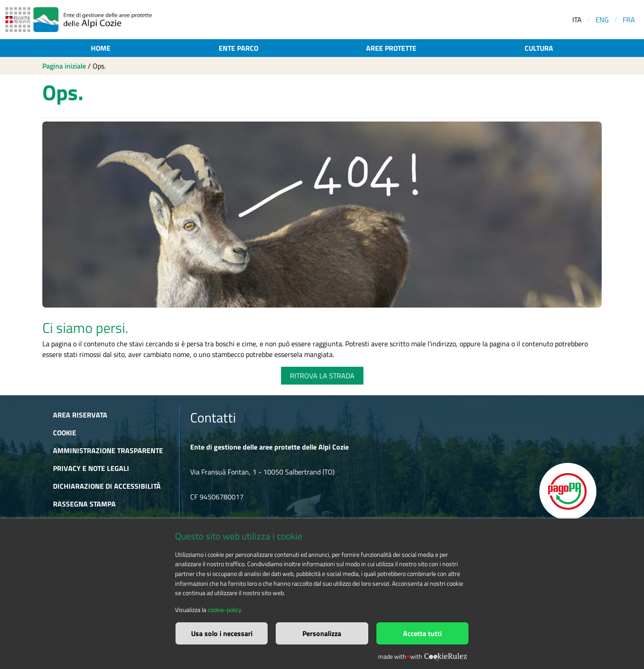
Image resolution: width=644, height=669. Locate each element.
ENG (602, 20)
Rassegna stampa (84, 504)
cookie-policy (224, 610)
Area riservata (80, 415)
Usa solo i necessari (222, 633)
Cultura (539, 48)
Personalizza (322, 633)
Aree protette (391, 48)
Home (101, 48)
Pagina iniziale (64, 66)
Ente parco (238, 48)
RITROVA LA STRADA (322, 376)
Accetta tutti (422, 633)
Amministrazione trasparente (108, 450)
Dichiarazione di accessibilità (107, 486)
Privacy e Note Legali (91, 468)
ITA (577, 20)
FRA (629, 20)
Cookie (65, 433)
